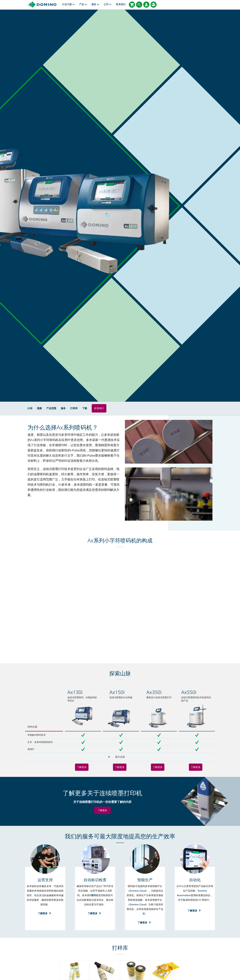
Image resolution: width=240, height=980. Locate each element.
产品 (83, 4)
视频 (39, 408)
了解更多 (82, 767)
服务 (95, 4)
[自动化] (195, 880)
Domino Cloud (138, 891)
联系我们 (121, 4)
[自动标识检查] (95, 880)
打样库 (74, 408)
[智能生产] (145, 880)
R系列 (93, 895)
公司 (108, 4)
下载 (85, 408)
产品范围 (51, 408)
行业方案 (68, 4)
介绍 (30, 408)
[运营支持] (45, 880)
